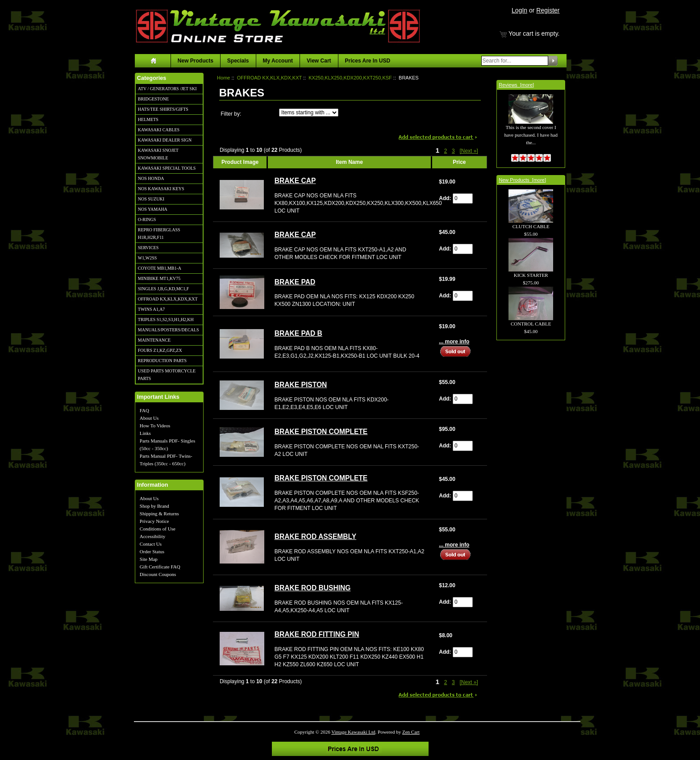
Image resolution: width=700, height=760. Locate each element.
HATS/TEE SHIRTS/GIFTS (163, 109)
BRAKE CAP (295, 181)
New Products (196, 61)
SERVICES (148, 248)
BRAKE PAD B (298, 333)
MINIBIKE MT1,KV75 (159, 278)
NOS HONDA (151, 178)
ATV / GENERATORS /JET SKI (167, 89)
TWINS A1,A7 (152, 309)
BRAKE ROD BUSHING (313, 588)
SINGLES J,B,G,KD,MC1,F (163, 289)
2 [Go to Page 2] (446, 151)
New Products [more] (522, 180)
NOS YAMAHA (153, 209)
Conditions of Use (158, 529)
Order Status (152, 551)
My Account (278, 61)
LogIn (519, 10)
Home (223, 78)
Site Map (149, 559)
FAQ (144, 410)
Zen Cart (411, 732)
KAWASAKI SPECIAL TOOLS (167, 168)
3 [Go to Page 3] (453, 151)
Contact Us (151, 544)
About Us (149, 418)
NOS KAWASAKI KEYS (161, 189)
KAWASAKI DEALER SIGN (165, 140)
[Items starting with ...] (309, 113)
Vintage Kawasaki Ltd (353, 732)
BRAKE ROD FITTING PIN (317, 634)
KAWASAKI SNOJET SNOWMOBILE (158, 154)
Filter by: (231, 114)
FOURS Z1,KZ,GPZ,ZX (160, 350)
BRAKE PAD (295, 282)
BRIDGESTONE (153, 99)
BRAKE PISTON (301, 385)
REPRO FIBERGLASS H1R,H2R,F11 (159, 234)
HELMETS (148, 119)
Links (145, 433)
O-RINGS (147, 219)
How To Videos (155, 426)
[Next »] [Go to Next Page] (469, 151)
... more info (454, 342)
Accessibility (152, 536)
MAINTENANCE (154, 340)
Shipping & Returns (159, 514)
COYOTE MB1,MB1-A (160, 268)
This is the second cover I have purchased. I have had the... (531, 125)
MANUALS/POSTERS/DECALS (169, 330)
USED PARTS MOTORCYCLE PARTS (167, 375)
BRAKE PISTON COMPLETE (321, 432)
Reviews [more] (516, 85)
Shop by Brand (154, 506)
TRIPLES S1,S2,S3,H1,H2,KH (166, 319)
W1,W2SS (148, 258)
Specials (238, 61)
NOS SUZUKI (151, 199)
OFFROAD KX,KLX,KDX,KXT (168, 299)
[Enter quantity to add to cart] (463, 198)
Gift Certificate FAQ (160, 567)
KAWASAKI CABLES (159, 130)
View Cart (319, 61)
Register (548, 10)
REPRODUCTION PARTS (162, 361)
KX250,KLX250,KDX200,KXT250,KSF (350, 78)
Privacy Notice (154, 521)
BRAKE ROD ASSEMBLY (315, 537)
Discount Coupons (158, 574)
